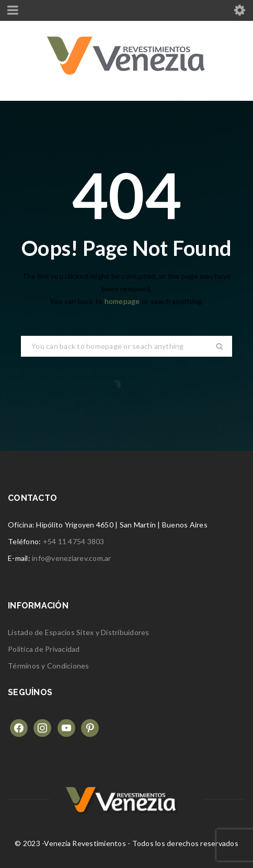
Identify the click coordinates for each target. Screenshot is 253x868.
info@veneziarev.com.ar (72, 558)
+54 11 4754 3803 (74, 541)
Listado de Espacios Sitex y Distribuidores (79, 632)
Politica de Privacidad (44, 649)
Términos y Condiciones (49, 666)
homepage (122, 301)
